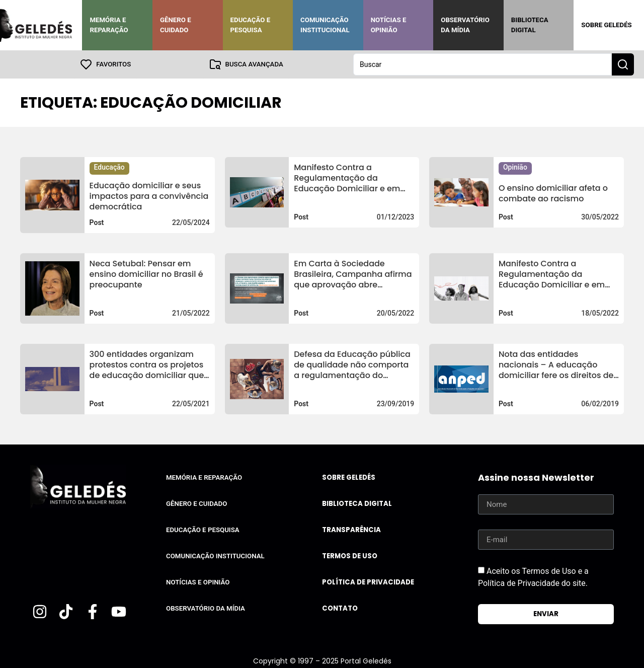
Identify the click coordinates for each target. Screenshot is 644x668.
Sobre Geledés (606, 25)
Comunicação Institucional (325, 25)
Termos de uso (350, 556)
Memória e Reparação (109, 25)
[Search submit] (623, 64)
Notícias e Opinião (389, 25)
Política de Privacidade (368, 582)
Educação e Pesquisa (251, 25)
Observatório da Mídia (465, 25)
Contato (340, 608)
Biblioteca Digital (530, 25)
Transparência (351, 530)
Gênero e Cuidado (176, 25)
